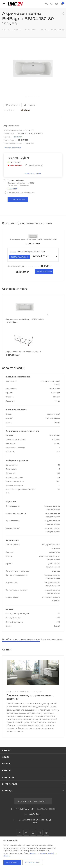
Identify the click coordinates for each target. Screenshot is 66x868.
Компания (8, 777)
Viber (40, 833)
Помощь (7, 791)
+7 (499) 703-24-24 (24, 809)
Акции (6, 757)
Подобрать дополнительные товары (21, 639)
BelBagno (18, 137)
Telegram (26, 833)
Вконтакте (20, 833)
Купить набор (45, 272)
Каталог (7, 750)
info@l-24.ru (35, 814)
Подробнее (12, 188)
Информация (10, 784)
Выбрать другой (19, 257)
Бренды (7, 770)
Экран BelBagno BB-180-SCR (31, 252)
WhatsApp (46, 833)
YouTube (33, 833)
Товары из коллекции (52, 639)
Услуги (6, 764)
